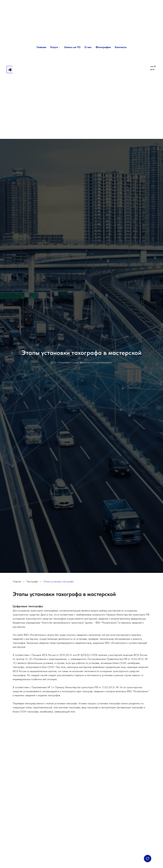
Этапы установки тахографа (59, 581)
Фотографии (103, 47)
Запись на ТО (72, 47)
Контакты (121, 47)
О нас (88, 47)
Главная (41, 47)
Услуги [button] (54, 47)
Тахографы (32, 581)
